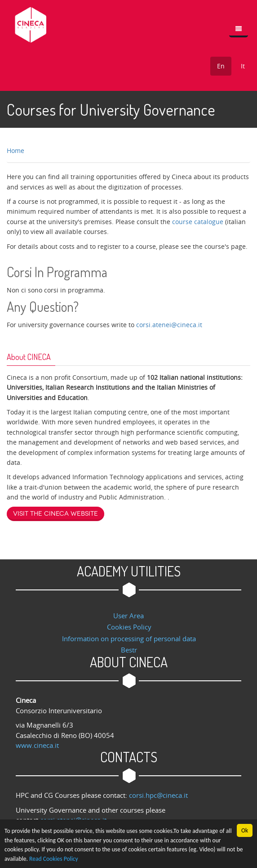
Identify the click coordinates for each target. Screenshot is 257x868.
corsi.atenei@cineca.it (169, 325)
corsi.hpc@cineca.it (158, 795)
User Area (128, 616)
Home (16, 151)
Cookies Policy (129, 627)
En (221, 66)
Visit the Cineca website (55, 514)
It (243, 66)
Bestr (129, 650)
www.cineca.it (37, 745)
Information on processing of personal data (129, 639)
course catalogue (198, 222)
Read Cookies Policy (54, 859)
